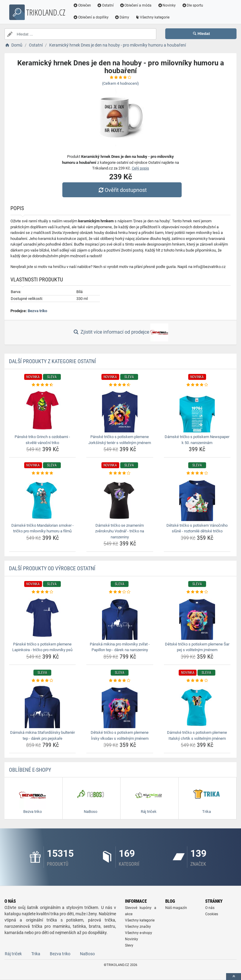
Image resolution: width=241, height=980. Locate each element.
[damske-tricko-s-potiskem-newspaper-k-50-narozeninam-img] (197, 410)
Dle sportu (192, 5)
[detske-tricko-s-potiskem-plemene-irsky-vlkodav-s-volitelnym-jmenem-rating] (120, 681)
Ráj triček (13, 954)
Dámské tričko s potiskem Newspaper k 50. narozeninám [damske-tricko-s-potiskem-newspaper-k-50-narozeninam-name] (197, 440)
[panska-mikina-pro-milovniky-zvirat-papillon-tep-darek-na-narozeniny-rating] (120, 592)
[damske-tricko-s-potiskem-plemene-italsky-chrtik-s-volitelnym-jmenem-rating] (197, 681)
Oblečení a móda (136, 5)
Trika (36, 954)
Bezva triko (37, 311)
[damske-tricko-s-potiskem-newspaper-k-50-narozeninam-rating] (197, 385)
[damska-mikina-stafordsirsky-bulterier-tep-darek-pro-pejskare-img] (42, 706)
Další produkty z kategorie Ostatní (52, 361)
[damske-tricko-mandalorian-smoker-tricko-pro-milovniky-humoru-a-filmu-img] (42, 499)
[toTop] (234, 977)
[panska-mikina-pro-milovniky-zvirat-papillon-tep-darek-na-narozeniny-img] (120, 617)
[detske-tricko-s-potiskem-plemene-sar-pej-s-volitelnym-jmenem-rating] (197, 592)
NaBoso (87, 954)
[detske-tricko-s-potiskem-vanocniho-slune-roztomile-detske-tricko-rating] (197, 473)
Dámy (122, 17)
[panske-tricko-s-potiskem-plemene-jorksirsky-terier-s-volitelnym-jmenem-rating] (120, 385)
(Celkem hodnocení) (120, 83)
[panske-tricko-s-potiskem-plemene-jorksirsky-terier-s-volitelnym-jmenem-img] (120, 410)
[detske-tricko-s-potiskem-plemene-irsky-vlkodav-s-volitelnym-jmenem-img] (120, 706)
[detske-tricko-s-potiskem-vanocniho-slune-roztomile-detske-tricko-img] (197, 499)
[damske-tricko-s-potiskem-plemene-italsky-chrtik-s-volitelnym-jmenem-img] (197, 706)
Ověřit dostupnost (122, 190)
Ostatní (105, 5)
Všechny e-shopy (139, 933)
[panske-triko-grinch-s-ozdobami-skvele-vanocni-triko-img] (42, 410)
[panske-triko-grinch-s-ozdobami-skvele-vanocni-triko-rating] (42, 385)
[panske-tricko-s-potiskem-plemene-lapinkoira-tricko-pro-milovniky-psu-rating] (42, 592)
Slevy (129, 945)
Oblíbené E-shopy (30, 770)
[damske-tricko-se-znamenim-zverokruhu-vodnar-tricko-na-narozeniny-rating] (120, 473)
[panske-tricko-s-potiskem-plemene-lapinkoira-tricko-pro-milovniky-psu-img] (42, 617)
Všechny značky (138, 927)
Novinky (167, 5)
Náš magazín (176, 908)
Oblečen (82, 5)
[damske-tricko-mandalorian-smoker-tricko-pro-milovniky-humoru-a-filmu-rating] (42, 473)
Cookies (212, 914)
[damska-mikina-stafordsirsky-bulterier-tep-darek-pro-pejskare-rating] (42, 681)
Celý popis (140, 168)
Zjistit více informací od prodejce (120, 332)
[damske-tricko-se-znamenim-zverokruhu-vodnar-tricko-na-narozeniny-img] (120, 499)
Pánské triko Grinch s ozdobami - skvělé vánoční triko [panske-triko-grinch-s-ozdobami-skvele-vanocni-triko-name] (42, 440)
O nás (210, 908)
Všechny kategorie (152, 17)
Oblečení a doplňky (91, 17)
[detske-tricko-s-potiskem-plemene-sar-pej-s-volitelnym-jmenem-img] (197, 617)
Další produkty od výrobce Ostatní (52, 568)
